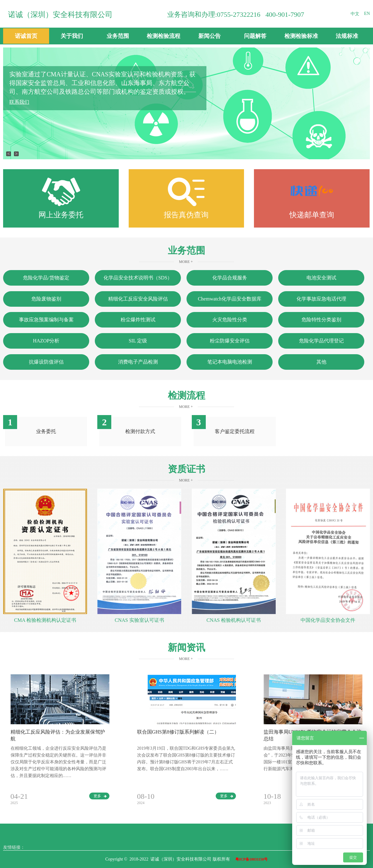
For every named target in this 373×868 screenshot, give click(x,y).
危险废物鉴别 (46, 299)
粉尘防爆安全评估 (230, 341)
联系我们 (19, 102)
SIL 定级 (138, 341)
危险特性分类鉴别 (321, 320)
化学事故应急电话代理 (321, 299)
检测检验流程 (163, 36)
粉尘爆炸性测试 (138, 320)
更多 (100, 796)
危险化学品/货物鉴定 (46, 278)
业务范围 (118, 36)
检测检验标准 (301, 36)
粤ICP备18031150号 (251, 859)
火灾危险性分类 (230, 320)
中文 (355, 14)
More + (186, 262)
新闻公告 (210, 36)
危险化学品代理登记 (321, 341)
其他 (321, 362)
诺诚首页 (26, 36)
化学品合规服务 (230, 278)
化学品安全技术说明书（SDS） (138, 278)
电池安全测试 (321, 278)
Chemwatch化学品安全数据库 (229, 299)
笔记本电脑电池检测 (230, 362)
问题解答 (255, 36)
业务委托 (46, 431)
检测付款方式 (140, 431)
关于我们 (72, 36)
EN (367, 14)
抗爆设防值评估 (46, 362)
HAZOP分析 (46, 341)
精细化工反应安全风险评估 (138, 299)
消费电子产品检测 (138, 362)
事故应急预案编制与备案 (46, 320)
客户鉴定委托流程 (235, 431)
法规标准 (347, 36)
